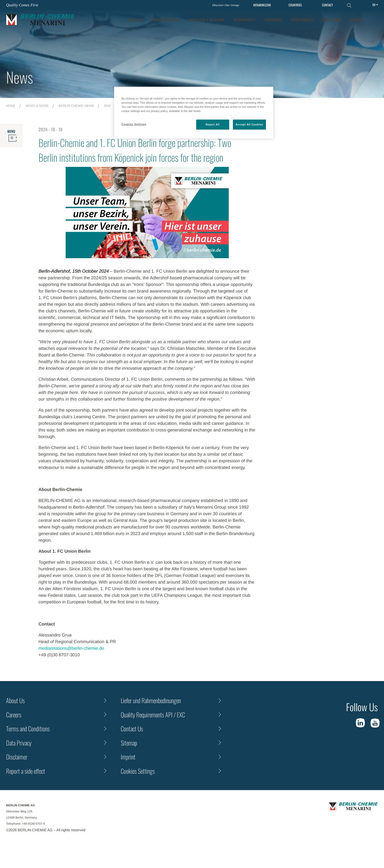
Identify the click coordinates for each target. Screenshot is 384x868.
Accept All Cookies (249, 124)
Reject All (213, 124)
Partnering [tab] (273, 20)
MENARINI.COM (262, 5)
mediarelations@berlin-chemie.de (71, 648)
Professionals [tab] (302, 20)
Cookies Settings (138, 771)
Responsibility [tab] (245, 20)
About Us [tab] (135, 20)
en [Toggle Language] (374, 5)
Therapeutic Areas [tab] (166, 20)
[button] (374, 20)
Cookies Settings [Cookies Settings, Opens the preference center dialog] (134, 124)
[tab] (207, 20)
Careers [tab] (357, 20)
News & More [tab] (332, 20)
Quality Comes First (22, 5)
